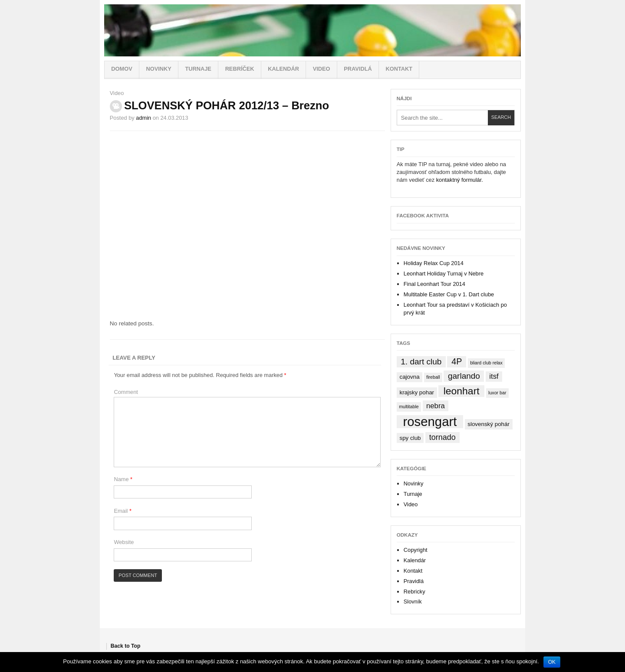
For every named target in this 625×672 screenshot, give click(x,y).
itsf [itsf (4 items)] (494, 376)
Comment (126, 392)
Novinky (158, 69)
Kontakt (399, 69)
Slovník (413, 602)
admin (143, 118)
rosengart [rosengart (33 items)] (430, 422)
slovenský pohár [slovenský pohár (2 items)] (488, 424)
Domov (122, 69)
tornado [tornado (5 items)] (442, 437)
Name (123, 479)
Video (322, 69)
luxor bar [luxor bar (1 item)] (497, 393)
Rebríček (240, 69)
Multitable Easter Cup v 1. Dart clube (449, 294)
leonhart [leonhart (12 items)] (462, 391)
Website (124, 542)
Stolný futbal (312, 30)
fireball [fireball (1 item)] (433, 377)
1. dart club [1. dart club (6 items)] (421, 362)
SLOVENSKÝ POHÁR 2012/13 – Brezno (227, 105)
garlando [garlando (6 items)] (464, 376)
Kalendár (283, 69)
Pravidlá (358, 69)
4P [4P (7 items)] (457, 361)
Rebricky (414, 592)
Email (123, 511)
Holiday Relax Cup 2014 (434, 263)
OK (552, 662)
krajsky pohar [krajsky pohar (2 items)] (417, 392)
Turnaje (198, 69)
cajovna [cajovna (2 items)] (409, 377)
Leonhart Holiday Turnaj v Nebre (444, 274)
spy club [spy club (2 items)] (410, 438)
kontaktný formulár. (460, 180)
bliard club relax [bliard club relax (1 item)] (486, 363)
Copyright (416, 550)
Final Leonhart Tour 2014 (434, 284)
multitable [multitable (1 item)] (409, 406)
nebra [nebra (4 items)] (436, 406)
